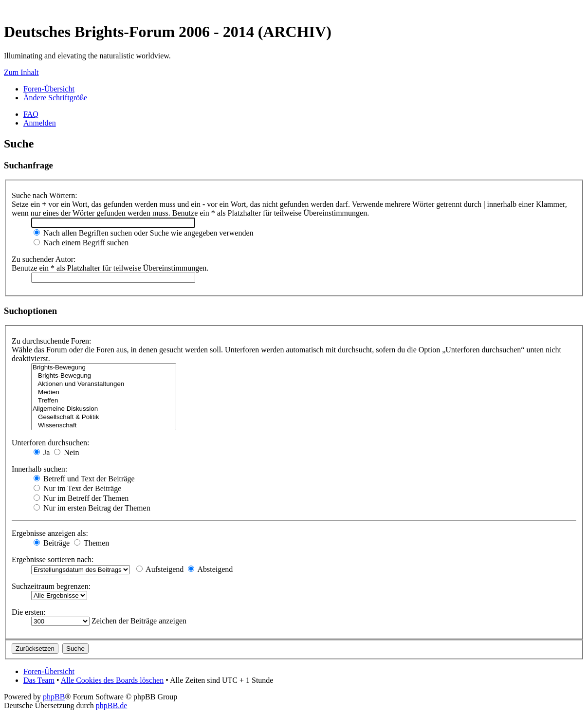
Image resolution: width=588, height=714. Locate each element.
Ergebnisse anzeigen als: (50, 533)
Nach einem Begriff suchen (81, 243)
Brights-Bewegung (104, 368)
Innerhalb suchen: (39, 469)
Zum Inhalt (21, 72)
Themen (92, 543)
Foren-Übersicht (49, 89)
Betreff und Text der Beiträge (84, 479)
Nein (66, 452)
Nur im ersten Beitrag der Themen (92, 508)
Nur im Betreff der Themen (81, 498)
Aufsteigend (160, 569)
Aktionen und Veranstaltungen (104, 384)
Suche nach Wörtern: (45, 195)
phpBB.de (111, 705)
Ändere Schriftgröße (55, 98)
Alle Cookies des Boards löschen (112, 680)
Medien (104, 393)
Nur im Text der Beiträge (77, 488)
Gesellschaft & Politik (104, 417)
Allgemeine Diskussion (104, 409)
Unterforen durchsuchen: (51, 443)
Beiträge (52, 543)
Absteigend (210, 569)
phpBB (54, 697)
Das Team (39, 680)
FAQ (31, 114)
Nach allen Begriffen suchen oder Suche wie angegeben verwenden (144, 233)
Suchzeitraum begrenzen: (51, 586)
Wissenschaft (104, 426)
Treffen (104, 401)
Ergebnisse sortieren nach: (53, 559)
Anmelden (40, 123)
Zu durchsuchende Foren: (52, 341)
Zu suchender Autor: (44, 259)
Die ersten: (29, 612)
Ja (42, 452)
